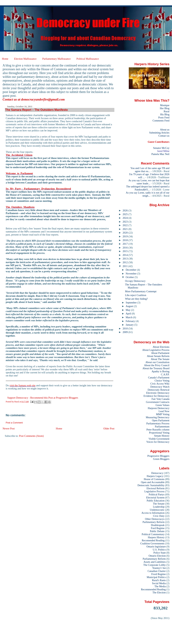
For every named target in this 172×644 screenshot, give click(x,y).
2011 (126, 266)
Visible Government (159, 439)
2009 (126, 332)
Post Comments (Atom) (31, 436)
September (132, 303)
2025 (126, 214)
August (130, 306)
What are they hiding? (136, 299)
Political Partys (157, 494)
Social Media (159, 583)
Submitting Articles (159, 133)
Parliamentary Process (158, 423)
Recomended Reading (153, 540)
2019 (126, 236)
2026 (126, 210)
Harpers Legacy (155, 476)
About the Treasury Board (156, 368)
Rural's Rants (159, 580)
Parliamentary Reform (154, 559)
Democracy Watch (160, 387)
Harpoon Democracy (159, 408)
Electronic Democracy (158, 393)
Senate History (162, 436)
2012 (126, 262)
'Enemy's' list (159, 568)
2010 (126, 328)
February (131, 321)
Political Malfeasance (88, 59)
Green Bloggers (161, 459)
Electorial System (155, 498)
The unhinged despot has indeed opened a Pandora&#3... (148, 188)
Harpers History (156, 537)
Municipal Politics (156, 577)
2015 (126, 251)
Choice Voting (162, 381)
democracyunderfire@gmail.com (43, 99)
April (129, 314)
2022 (126, 225)
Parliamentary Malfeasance (56, 59)
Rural (167, 111)
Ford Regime (158, 528)
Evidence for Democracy (157, 396)
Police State (160, 553)
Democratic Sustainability (151, 485)
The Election (159, 592)
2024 (126, 218)
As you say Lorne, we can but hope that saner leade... (149, 182)
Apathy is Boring (161, 371)
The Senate (159, 504)
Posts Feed (164, 117)
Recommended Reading (153, 589)
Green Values (163, 405)
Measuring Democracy (158, 417)
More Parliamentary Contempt (141, 291)
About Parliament (160, 353)
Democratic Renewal (159, 390)
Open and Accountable (153, 482)
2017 (126, 244)
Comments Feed (161, 121)
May (128, 310)
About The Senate (160, 359)
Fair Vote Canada (160, 399)
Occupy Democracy (135, 281)
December (131, 270)
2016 (126, 248)
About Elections (161, 347)
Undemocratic (157, 510)
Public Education (156, 501)
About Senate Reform (158, 356)
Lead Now (164, 411)
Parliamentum (162, 427)
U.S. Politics (159, 550)
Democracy (157, 473)
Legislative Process (154, 491)
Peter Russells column (158, 430)
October (130, 277)
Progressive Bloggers (158, 456)
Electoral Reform (156, 488)
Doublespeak (158, 525)
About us (165, 130)
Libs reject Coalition (136, 295)
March (129, 317)
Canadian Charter (157, 571)
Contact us (164, 136)
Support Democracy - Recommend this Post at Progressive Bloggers (43, 398)
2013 (126, 259)
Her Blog (165, 108)
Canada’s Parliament (159, 377)
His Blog (165, 114)
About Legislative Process (156, 350)
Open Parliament (161, 420)
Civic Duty (159, 516)
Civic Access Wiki (160, 384)
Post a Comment (14, 423)
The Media (160, 586)
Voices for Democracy (158, 442)
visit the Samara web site (23, 385)
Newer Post (9, 428)
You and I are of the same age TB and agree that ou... (150, 170)
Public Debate (157, 531)
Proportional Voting (159, 433)
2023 (126, 222)
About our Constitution (157, 362)
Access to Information (153, 513)
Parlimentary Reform (153, 522)
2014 (126, 255)
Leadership (159, 507)
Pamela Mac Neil (160, 154)
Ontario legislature (156, 547)
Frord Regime (158, 574)
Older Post (109, 428)
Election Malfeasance (25, 59)
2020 (126, 233)
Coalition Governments (152, 543)
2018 (126, 240)
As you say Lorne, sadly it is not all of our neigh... (148, 194)
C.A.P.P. (165, 374)
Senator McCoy (161, 148)
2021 (126, 229)
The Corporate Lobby (155, 565)
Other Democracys (155, 519)
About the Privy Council (157, 365)
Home (5, 59)
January (130, 325)
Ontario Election (157, 556)
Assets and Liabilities (155, 562)
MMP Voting (163, 414)
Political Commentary (153, 534)
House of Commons (154, 479)
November (131, 274)
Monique (165, 105)
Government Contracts (158, 402)
